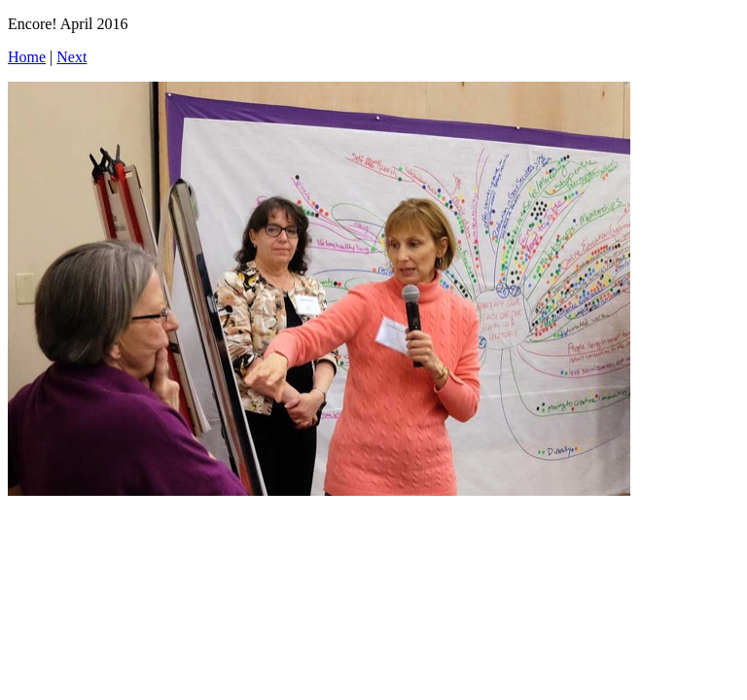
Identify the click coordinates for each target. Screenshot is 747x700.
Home (27, 57)
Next (71, 57)
